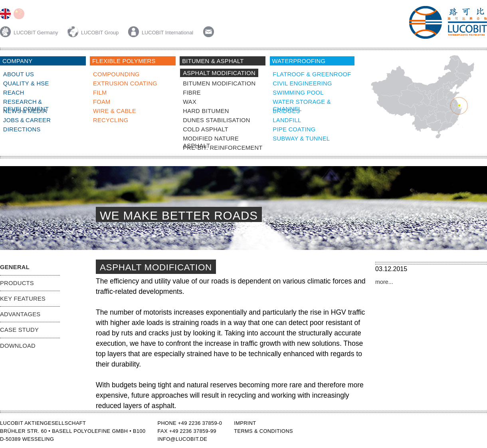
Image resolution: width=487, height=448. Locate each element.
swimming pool (298, 93)
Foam (102, 102)
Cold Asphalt (206, 129)
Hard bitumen (206, 111)
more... (384, 282)
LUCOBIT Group (94, 33)
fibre (192, 93)
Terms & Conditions (263, 431)
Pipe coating (294, 129)
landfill (287, 120)
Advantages (20, 314)
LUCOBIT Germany (30, 33)
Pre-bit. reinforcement (223, 148)
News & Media (25, 111)
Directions (22, 129)
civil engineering (302, 83)
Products (17, 283)
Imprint (245, 423)
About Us (19, 74)
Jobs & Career (27, 120)
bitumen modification (219, 83)
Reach (14, 93)
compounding (116, 74)
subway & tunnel (301, 139)
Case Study (19, 330)
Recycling (111, 120)
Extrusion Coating (125, 83)
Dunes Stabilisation (217, 120)
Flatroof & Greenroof (312, 74)
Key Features (23, 299)
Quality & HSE (26, 83)
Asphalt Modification (219, 73)
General (15, 267)
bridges (286, 111)
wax (190, 102)
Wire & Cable (115, 111)
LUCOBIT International (161, 33)
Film (100, 93)
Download (18, 346)
